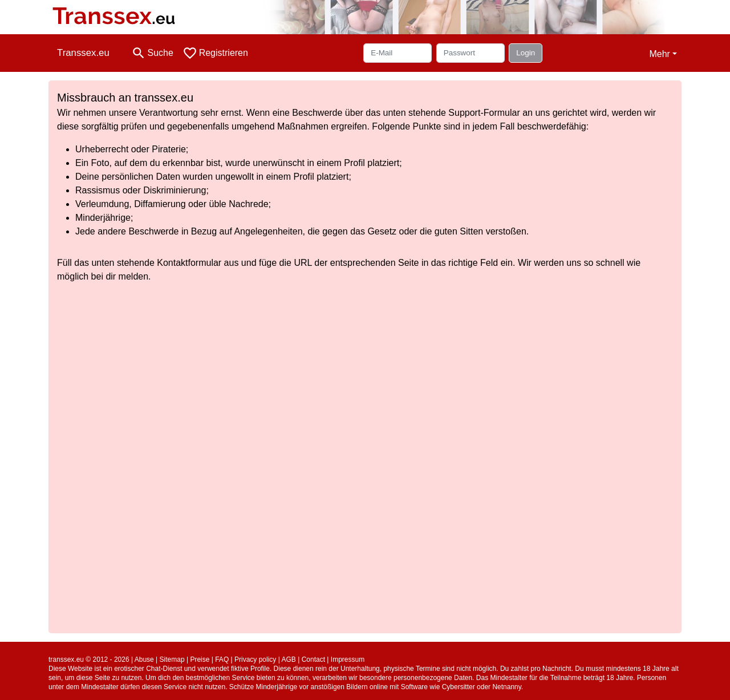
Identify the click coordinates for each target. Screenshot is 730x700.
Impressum (348, 659)
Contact (313, 659)
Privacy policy (255, 659)
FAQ (222, 659)
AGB (289, 659)
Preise (200, 659)
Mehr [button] (659, 54)
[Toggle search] (152, 53)
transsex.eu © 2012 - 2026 (89, 659)
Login (526, 53)
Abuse (144, 659)
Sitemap (172, 659)
